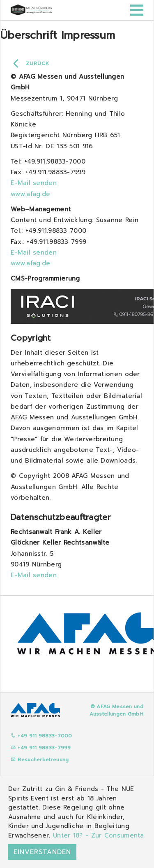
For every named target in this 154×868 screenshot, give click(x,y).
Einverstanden (42, 852)
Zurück (38, 63)
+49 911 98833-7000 (41, 736)
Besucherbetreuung (40, 760)
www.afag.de (30, 194)
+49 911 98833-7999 (41, 748)
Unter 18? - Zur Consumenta (99, 835)
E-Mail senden (34, 183)
